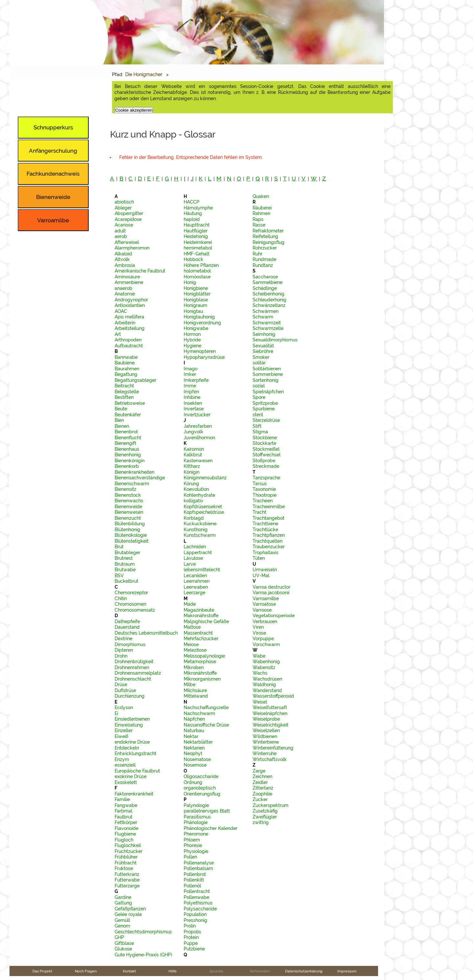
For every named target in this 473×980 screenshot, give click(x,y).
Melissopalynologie (204, 656)
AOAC (121, 311)
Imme (190, 386)
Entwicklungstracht (135, 753)
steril (258, 415)
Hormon (192, 334)
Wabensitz (264, 667)
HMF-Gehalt (197, 254)
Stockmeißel (266, 449)
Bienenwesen (129, 512)
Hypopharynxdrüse (204, 357)
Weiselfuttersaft (270, 708)
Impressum (347, 971)
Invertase (194, 409)
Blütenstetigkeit (132, 541)
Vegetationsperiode (274, 616)
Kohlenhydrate (199, 495)
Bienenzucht (128, 518)
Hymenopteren (200, 351)
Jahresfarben (198, 426)
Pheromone (196, 834)
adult (120, 231)
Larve (190, 564)
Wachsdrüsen (267, 679)
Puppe (191, 943)
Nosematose (197, 759)
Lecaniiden (195, 576)
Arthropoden (128, 340)
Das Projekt (42, 971)
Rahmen (261, 213)
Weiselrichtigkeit (270, 725)
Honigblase (196, 300)
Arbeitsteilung (130, 328)
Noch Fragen (86, 971)
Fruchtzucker (129, 851)
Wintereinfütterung (273, 748)
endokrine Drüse (132, 742)
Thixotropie (265, 495)
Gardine (123, 897)
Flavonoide (126, 828)
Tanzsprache (266, 478)
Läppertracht (198, 553)
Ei (116, 713)
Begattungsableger (135, 380)
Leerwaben (196, 587)
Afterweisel (127, 242)
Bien (119, 420)
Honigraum (195, 305)
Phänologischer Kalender (211, 828)
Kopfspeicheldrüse (204, 512)
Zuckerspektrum (270, 805)
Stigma (260, 432)
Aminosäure (127, 277)
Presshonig (195, 920)
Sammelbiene (268, 282)
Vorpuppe (263, 639)
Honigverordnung (202, 323)
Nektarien (194, 748)
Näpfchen (194, 719)
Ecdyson (124, 708)
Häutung (193, 213)
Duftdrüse (125, 690)
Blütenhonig (127, 530)
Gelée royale (128, 914)
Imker (190, 374)
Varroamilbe (266, 599)
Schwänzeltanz (269, 305)
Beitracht (124, 386)
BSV (119, 576)
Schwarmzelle (268, 328)
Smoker (261, 357)
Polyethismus (198, 903)
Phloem (192, 840)
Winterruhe (265, 753)
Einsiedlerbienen (132, 719)
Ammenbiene (129, 282)
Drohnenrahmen (132, 667)
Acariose (124, 225)
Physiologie (196, 851)
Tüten (259, 558)
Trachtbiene (265, 524)
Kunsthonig (196, 530)
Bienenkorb (127, 466)
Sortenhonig (266, 380)
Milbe (190, 685)
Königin (191, 472)
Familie (122, 799)
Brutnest (124, 558)
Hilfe (173, 971)
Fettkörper (126, 822)
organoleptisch (200, 788)
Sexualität (263, 346)
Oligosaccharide (201, 776)
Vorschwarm (266, 644)
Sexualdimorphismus (275, 340)
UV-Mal (261, 576)
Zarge (259, 771)
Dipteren (124, 650)
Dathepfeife (127, 621)
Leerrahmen (197, 581)
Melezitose (195, 650)
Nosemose (195, 765)
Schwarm (263, 317)
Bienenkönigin (130, 461)
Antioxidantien (130, 305)
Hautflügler (196, 231)
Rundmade (264, 259)
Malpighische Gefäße (206, 621)
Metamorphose (200, 662)
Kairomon (194, 449)
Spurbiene (264, 409)
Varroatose (264, 604)
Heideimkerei (198, 242)
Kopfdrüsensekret (203, 507)
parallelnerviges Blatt (207, 811)
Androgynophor (131, 300)
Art (118, 334)
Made (190, 604)
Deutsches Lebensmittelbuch (146, 633)
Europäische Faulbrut (137, 771)
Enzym (122, 759)
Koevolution (196, 489)
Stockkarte (264, 443)
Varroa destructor (271, 587)
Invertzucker (197, 415)
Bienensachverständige (140, 478)
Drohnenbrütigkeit (134, 662)
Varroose (262, 610)
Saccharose (265, 277)
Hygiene (192, 346)
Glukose (123, 949)
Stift (257, 426)
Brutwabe (125, 570)
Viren (258, 627)
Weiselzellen (266, 730)
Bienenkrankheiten (135, 472)
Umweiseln (265, 570)
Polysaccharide (200, 909)
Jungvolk (193, 432)
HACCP (191, 202)
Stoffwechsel (267, 455)
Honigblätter (197, 294)
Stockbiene (265, 438)
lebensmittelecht (202, 570)
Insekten (193, 403)
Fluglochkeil (128, 845)
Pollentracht (197, 891)
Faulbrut (124, 817)
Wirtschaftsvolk (270, 759)
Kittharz (192, 466)
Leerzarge (194, 593)
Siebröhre (263, 351)
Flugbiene (125, 834)
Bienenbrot (126, 432)
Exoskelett (126, 782)
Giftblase (124, 943)
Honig (190, 282)
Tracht (259, 512)
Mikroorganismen (202, 679)
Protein (191, 937)
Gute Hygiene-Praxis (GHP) (143, 955)
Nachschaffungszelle (206, 708)
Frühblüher (126, 857)
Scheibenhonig (269, 294)
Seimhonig (264, 334)
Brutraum (125, 564)
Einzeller (124, 730)
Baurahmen (127, 369)
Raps (258, 219)
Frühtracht (126, 863)
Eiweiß (122, 736)
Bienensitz (125, 489)
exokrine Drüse (131, 776)
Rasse (259, 225)
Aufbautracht (129, 346)
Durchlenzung (130, 696)
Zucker (260, 799)
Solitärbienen (267, 369)
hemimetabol (198, 248)
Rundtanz (263, 265)
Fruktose (124, 868)
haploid (192, 219)
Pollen (190, 857)
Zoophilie (262, 794)
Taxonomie (264, 489)
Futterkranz (127, 874)
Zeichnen (262, 776)
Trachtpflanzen (269, 535)
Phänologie (196, 822)
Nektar (191, 736)
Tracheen (263, 501)
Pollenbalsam (198, 868)
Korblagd (194, 518)
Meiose (191, 644)
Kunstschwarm (200, 535)
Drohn (121, 656)
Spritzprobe (265, 403)
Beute (121, 409)
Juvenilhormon (199, 438)
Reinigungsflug (269, 242)
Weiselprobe (266, 719)
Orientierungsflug (202, 794)
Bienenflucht (128, 438)
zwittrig (261, 822)
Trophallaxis (266, 553)
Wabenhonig (266, 662)
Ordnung (193, 782)
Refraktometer (268, 231)
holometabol (197, 271)
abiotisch (124, 202)
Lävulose (193, 558)
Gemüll (122, 920)
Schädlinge (265, 288)
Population (195, 914)
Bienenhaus (127, 449)
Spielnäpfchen (268, 392)
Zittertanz (263, 788)
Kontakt (129, 971)
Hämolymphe (198, 208)
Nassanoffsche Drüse (206, 725)
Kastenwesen (198, 461)
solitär (259, 363)
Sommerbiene (268, 374)
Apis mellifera (129, 317)
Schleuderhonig (270, 300)
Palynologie (196, 805)
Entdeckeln (127, 748)
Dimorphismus (130, 644)
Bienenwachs (129, 501)
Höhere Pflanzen (201, 265)
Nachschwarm (199, 713)
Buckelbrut (126, 581)
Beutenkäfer (128, 415)
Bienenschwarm (132, 484)
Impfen (191, 392)
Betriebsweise (130, 403)
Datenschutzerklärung (304, 971)
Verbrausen (265, 621)
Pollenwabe (196, 897)
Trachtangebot (269, 518)
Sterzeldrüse (266, 420)
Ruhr (258, 254)
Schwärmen (266, 311)
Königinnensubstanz (205, 478)
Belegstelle (127, 392)
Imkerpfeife (196, 380)
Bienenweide (128, 507)
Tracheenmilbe (269, 507)
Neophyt (193, 753)
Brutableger (127, 553)
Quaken (261, 196)
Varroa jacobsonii (271, 593)
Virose (259, 633)
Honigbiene (196, 288)
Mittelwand (196, 696)
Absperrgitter (129, 213)
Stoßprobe (264, 461)
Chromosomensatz (135, 610)
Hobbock (193, 259)
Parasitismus (197, 817)
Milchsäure (195, 690)
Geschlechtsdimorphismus (143, 932)
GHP (119, 937)
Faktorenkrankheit (134, 794)
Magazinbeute (199, 610)
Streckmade (266, 466)
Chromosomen (130, 604)
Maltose (192, 627)
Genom (122, 926)
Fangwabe (126, 805)
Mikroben (194, 667)
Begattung (126, 374)
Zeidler (260, 782)
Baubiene (125, 363)
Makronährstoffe (201, 616)
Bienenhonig (128, 455)
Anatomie (125, 294)
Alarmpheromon (132, 248)
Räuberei (262, 208)
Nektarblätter (198, 742)
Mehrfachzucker (201, 639)
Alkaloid (123, 254)
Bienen (122, 426)
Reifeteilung (265, 236)
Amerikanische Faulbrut (140, 271)
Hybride (192, 340)
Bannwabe (126, 357)
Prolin (190, 926)
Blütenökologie (131, 535)
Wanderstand (267, 690)
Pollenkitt (194, 880)
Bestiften (124, 397)
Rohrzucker (265, 248)
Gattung (123, 903)
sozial (259, 386)
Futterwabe (127, 880)
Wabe (259, 656)
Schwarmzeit (267, 323)
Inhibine (192, 397)
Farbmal (124, 811)
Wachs (260, 673)
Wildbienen (265, 736)
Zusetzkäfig (265, 811)
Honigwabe (196, 328)
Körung (191, 484)
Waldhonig (264, 685)
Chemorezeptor (131, 593)
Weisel (260, 702)
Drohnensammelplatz (138, 673)
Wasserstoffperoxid (273, 696)
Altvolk (122, 259)
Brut (119, 547)
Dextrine (124, 639)
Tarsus (260, 484)
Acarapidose (128, 219)
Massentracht (198, 633)
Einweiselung (129, 725)
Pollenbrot (195, 874)
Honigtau (193, 311)
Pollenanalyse (199, 863)
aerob (121, 236)
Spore (259, 397)
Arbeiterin (125, 323)
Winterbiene (266, 742)
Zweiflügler (265, 817)
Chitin (121, 599)
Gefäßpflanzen (130, 909)
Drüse (121, 685)
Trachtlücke (265, 530)
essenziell (125, 765)
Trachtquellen (268, 541)
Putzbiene (194, 949)
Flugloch (124, 840)
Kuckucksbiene (200, 524)
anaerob (124, 288)
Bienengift (125, 443)
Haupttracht (197, 225)
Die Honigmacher (144, 75)
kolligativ (193, 501)
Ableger (123, 208)
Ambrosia (125, 265)
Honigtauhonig (199, 317)
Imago (191, 369)
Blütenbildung (130, 524)
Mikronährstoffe (200, 673)
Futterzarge (127, 886)
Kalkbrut (193, 455)
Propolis (192, 932)
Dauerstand (127, 627)
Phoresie (193, 845)
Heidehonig (196, 236)
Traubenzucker (269, 547)
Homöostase (197, 277)
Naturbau (194, 730)
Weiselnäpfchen (270, 713)
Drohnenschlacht (133, 679)
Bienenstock (128, 495)
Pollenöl (192, 886)
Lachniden (195, 547)
